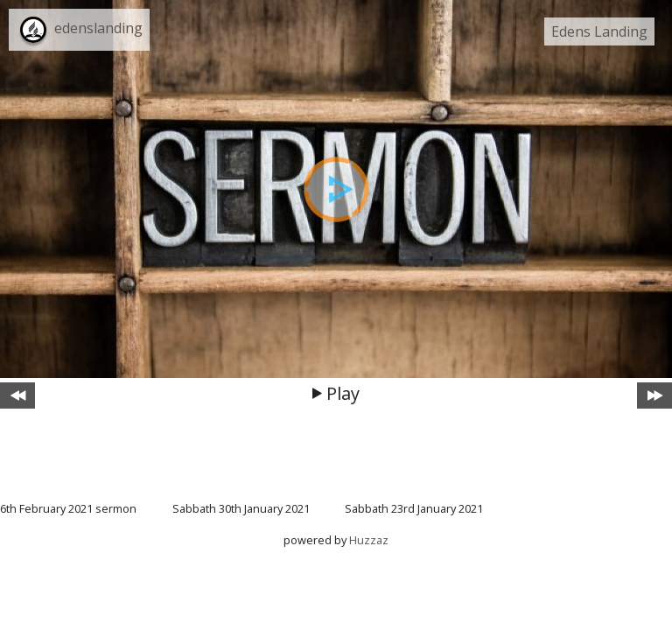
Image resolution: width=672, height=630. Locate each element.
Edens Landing (599, 31)
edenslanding (98, 28)
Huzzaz (369, 540)
